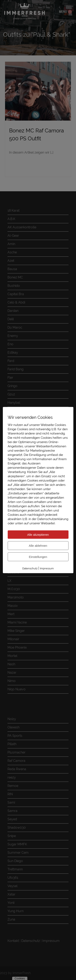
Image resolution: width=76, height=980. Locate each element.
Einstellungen (38, 557)
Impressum (47, 568)
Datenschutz (30, 568)
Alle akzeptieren (38, 534)
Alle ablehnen (38, 545)
